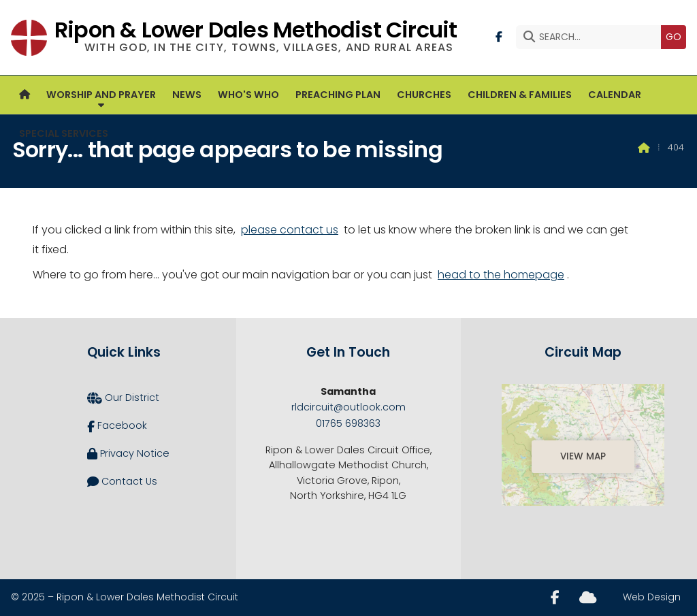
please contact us (290, 230)
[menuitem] (25, 95)
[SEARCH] (592, 37)
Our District (123, 398)
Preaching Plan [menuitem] (338, 95)
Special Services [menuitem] (64, 133)
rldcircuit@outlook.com (348, 407)
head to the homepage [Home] (501, 275)
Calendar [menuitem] (615, 95)
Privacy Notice (128, 454)
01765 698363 (348, 423)
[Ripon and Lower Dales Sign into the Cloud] (588, 596)
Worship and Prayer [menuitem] (101, 95)
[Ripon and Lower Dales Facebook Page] (499, 36)
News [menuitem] (187, 95)
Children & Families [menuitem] (520, 95)
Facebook (117, 426)
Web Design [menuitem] (652, 597)
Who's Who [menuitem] (248, 95)
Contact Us (122, 482)
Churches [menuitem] (424, 95)
